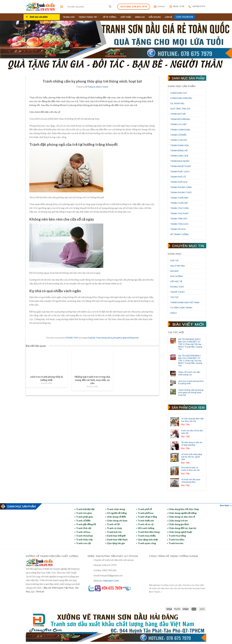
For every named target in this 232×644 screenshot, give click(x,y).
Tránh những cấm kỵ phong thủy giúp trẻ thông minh (117, 338)
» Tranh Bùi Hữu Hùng (148, 532)
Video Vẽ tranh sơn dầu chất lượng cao (189, 373)
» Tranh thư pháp (84, 536)
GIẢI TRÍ (174, 260)
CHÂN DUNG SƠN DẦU (181, 98)
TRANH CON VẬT (179, 140)
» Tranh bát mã (113, 532)
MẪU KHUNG (155, 17)
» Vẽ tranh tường (145, 528)
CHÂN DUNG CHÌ (178, 93)
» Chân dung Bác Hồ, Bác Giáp (183, 509)
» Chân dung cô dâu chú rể (181, 517)
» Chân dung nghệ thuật (179, 532)
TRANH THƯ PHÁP (179, 213)
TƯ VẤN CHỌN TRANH (181, 308)
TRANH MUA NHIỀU (180, 161)
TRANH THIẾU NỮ (179, 203)
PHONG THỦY (72, 338)
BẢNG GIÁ (140, 17)
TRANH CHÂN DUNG (180, 130)
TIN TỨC (175, 297)
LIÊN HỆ (168, 17)
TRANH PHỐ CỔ (178, 177)
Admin (105, 87)
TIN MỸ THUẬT (178, 292)
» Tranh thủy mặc (84, 539)
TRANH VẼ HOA (178, 229)
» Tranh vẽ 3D (113, 524)
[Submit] (110, 7)
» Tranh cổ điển (82, 520)
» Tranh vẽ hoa (82, 532)
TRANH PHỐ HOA (179, 182)
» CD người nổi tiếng (116, 513)
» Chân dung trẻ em (177, 520)
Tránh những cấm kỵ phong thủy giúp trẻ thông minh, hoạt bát (191, 392)
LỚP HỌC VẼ (176, 281)
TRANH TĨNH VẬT (179, 219)
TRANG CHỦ (69, 17)
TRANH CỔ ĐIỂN (178, 135)
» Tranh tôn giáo (83, 513)
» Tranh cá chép (114, 528)
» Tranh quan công (146, 543)
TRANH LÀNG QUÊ (179, 156)
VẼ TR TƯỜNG (110, 17)
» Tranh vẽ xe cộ (145, 524)
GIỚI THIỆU (126, 17)
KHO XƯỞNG (177, 276)
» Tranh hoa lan (175, 543)
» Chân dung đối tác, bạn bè (182, 528)
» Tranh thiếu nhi (145, 520)
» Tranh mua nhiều (146, 536)
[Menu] (62, 7)
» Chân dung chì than (116, 520)
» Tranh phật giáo (84, 517)
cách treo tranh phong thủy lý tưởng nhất (191, 382)
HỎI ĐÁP (174, 271)
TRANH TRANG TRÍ (89, 17)
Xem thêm (224, 505)
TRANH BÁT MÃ (178, 114)
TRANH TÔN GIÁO (179, 224)
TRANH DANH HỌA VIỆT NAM (185, 302)
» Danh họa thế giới (115, 536)
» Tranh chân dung (115, 509)
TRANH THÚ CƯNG (180, 208)
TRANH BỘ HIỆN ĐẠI (180, 119)
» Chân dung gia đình (178, 524)
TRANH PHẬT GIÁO (180, 172)
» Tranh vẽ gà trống (147, 517)
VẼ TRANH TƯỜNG (179, 234)
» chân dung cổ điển (116, 517)
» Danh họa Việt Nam (116, 539)
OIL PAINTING (177, 103)
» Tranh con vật (83, 543)
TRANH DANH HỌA (179, 145)
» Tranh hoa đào (176, 539)
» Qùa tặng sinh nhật (147, 539)
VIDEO (173, 313)
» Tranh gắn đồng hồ (85, 524)
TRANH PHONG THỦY (181, 192)
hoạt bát (92, 338)
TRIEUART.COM (111, 581)
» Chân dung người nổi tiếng (182, 513)
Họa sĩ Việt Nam (178, 266)
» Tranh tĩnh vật (83, 528)
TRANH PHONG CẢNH (181, 187)
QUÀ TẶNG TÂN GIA (180, 109)
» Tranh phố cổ (144, 509)
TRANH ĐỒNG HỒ (179, 150)
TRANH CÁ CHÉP (178, 124)
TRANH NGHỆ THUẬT (181, 166)
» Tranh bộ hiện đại (84, 509)
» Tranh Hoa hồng (176, 536)
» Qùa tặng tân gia (115, 543)
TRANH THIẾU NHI (179, 198)
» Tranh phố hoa (145, 513)
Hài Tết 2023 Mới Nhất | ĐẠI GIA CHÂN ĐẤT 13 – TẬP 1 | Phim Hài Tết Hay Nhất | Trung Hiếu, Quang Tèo (190, 361)
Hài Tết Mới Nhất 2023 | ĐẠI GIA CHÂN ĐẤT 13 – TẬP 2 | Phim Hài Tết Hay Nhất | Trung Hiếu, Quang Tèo (190, 344)
